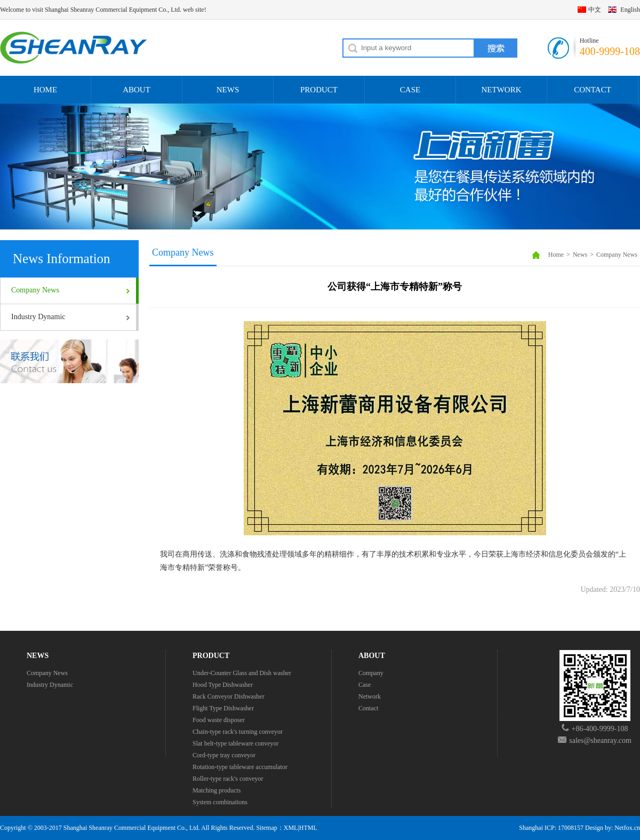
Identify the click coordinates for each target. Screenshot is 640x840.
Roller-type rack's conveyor (228, 779)
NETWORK (502, 90)
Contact (368, 708)
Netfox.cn (627, 828)
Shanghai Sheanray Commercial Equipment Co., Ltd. (132, 828)
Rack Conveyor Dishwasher (229, 696)
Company (371, 673)
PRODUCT (319, 90)
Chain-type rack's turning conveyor (238, 732)
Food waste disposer (219, 720)
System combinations (220, 802)
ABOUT (137, 90)
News (580, 255)
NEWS (228, 90)
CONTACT (593, 90)
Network (370, 696)
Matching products (217, 790)
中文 (595, 10)
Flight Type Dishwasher (223, 708)
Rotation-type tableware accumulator (240, 767)
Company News (35, 290)
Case (365, 685)
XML (291, 828)
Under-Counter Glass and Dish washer (242, 673)
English (630, 10)
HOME (45, 90)
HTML (308, 828)
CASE (410, 90)
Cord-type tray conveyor (224, 755)
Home (556, 255)
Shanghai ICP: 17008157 (551, 828)
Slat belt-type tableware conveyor (236, 743)
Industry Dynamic (38, 317)
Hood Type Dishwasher (223, 685)
